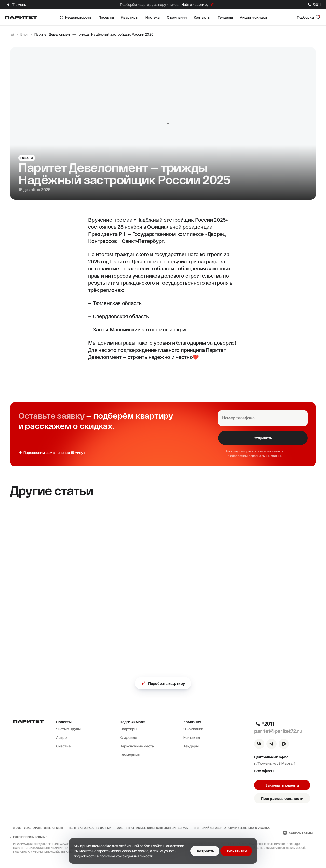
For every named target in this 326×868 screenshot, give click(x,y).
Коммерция (130, 755)
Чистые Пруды (68, 729)
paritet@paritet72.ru (278, 731)
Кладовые (128, 737)
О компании (193, 729)
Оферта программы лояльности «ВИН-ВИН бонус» (152, 828)
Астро (61, 737)
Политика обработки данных (90, 828)
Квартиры (128, 729)
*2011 (314, 5)
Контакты (192, 737)
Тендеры (191, 746)
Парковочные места (137, 746)
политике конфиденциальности (126, 856)
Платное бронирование (30, 837)
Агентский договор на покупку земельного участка (232, 828)
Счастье (63, 746)
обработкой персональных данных (256, 456)
